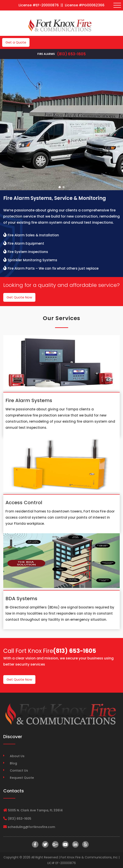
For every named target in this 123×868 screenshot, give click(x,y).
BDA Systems (21, 599)
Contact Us (19, 770)
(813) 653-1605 (71, 54)
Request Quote (22, 778)
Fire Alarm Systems (29, 400)
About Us (17, 756)
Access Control (24, 503)
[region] (61, 125)
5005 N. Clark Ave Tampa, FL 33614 (35, 810)
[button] (60, 187)
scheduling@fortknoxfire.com (31, 827)
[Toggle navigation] (117, 5)
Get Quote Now (19, 297)
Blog (13, 763)
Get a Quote (16, 42)
